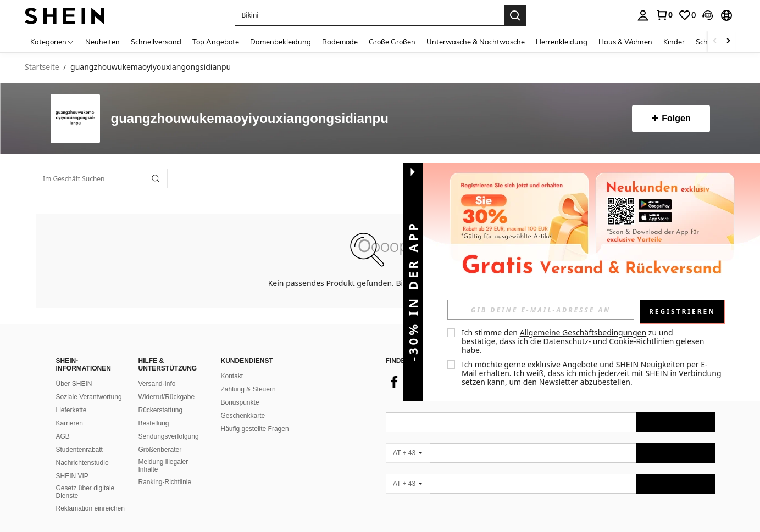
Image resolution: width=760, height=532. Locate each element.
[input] (541, 310)
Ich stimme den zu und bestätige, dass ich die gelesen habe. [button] (584, 341)
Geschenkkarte (243, 416)
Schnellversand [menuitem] (156, 42)
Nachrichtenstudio (82, 463)
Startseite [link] (42, 67)
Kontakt (232, 376)
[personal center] (643, 15)
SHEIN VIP (72, 476)
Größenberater (160, 450)
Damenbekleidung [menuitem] (281, 42)
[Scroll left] (715, 41)
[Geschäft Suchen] (156, 178)
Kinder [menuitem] (674, 42)
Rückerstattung (161, 410)
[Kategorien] (52, 41)
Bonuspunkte (240, 402)
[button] (708, 15)
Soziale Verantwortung (89, 397)
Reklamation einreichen (90, 508)
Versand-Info (157, 384)
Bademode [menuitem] (340, 42)
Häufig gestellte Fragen (255, 429)
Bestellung (154, 423)
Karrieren (70, 423)
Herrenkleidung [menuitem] (562, 42)
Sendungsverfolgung (169, 436)
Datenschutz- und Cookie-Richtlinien (609, 341)
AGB (63, 436)
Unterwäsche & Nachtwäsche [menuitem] (476, 42)
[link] (664, 15)
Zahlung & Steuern (248, 389)
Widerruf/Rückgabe (167, 397)
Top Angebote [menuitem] (216, 42)
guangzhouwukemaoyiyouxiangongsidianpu (250, 119)
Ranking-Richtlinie (165, 482)
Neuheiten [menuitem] (102, 42)
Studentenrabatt (79, 450)
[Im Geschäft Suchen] (102, 178)
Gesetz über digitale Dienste (85, 492)
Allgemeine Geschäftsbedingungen (583, 332)
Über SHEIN (74, 384)
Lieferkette (71, 410)
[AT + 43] (408, 453)
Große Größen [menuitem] (392, 42)
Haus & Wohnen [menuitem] (625, 42)
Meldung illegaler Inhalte (163, 466)
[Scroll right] (728, 41)
